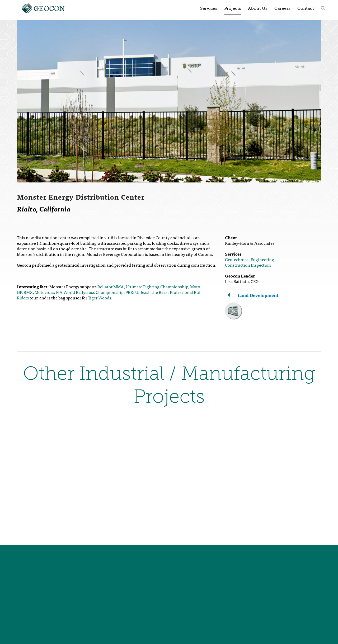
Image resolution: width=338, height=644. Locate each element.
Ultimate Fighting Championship (157, 286)
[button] (323, 8)
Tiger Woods (100, 298)
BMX (28, 292)
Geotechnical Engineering (250, 259)
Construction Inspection (248, 265)
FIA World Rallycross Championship (90, 292)
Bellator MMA (111, 286)
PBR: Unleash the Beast (147, 292)
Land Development (258, 295)
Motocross (44, 292)
